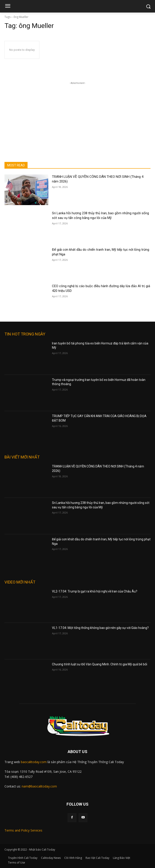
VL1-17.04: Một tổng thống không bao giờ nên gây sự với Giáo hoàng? (100, 628)
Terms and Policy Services (23, 830)
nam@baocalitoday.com (39, 786)
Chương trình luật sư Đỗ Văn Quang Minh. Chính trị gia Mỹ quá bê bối (100, 664)
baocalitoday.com (34, 762)
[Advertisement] (77, 113)
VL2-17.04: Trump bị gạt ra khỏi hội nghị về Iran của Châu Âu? (95, 591)
